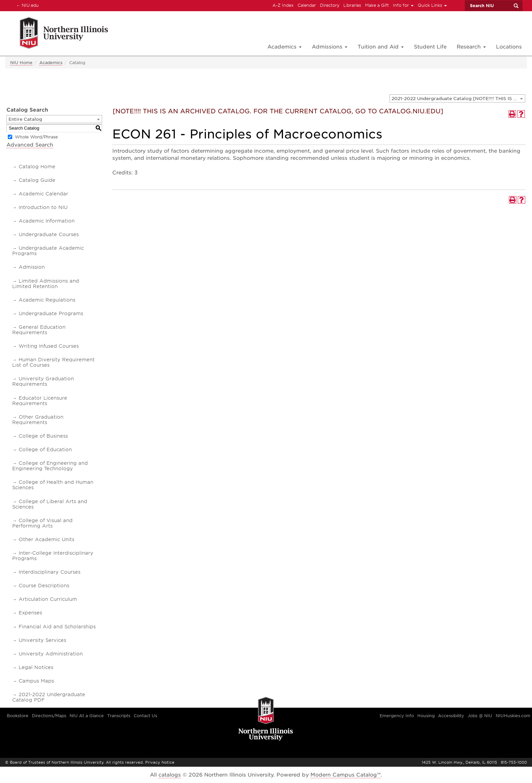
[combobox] (457, 98)
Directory (330, 5)
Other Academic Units (46, 539)
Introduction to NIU (43, 207)
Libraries (352, 5)
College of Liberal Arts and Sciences (50, 504)
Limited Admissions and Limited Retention (46, 284)
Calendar (307, 5)
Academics (51, 63)
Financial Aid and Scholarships (57, 627)
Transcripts (119, 716)
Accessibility (451, 716)
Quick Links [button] (432, 5)
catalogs (170, 775)
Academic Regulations (47, 300)
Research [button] (471, 47)
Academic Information (47, 221)
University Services (42, 640)
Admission (32, 267)
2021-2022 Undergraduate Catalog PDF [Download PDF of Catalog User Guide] (49, 697)
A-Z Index (283, 5)
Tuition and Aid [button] (381, 47)
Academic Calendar (43, 194)
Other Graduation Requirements (38, 420)
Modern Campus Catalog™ (346, 775)
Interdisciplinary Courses (50, 572)
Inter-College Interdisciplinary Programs (53, 556)
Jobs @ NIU (480, 716)
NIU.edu (26, 5)
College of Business (43, 436)
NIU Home (21, 63)
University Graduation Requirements (43, 381)
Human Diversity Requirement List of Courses (53, 362)
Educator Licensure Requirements (40, 401)
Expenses (30, 613)
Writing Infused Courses (49, 346)
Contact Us (145, 716)
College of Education (45, 450)
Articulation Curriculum (48, 599)
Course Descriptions (44, 586)
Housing (426, 716)
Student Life (430, 47)
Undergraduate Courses (49, 234)
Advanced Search (30, 145)
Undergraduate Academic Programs (48, 251)
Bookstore (18, 716)
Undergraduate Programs (51, 313)
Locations (509, 47)
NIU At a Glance (87, 716)
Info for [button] (403, 5)
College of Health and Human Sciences (53, 485)
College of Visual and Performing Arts (42, 523)
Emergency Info (397, 716)
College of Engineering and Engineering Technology (50, 466)
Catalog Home (37, 167)
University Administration (51, 654)
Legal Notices (36, 667)
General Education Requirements (39, 330)
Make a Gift (377, 5)
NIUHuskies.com (513, 716)
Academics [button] (284, 47)
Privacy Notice (160, 762)
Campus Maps (36, 681)
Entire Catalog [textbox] (25, 119)
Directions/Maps (49, 716)
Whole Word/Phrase (36, 137)
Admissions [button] (330, 47)
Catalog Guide (37, 180)
